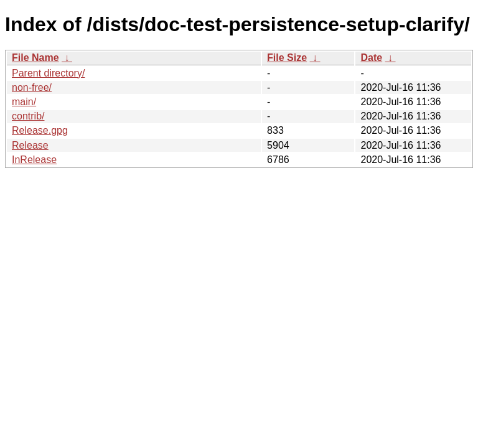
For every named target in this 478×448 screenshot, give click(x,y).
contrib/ (28, 116)
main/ (24, 102)
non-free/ (32, 87)
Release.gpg (40, 130)
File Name (35, 58)
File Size (287, 58)
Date (371, 58)
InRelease (34, 160)
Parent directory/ (48, 73)
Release (30, 145)
